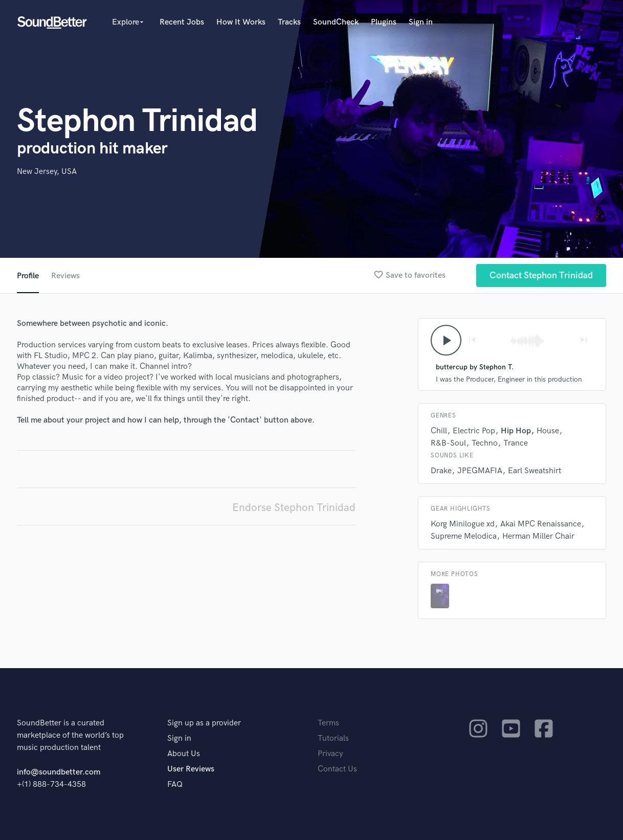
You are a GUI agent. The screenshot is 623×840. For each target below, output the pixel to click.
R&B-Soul (448, 443)
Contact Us (337, 769)
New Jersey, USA (47, 172)
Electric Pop (474, 431)
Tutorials (333, 738)
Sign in (421, 22)
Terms (328, 723)
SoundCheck (336, 22)
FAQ (175, 784)
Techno (485, 443)
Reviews (65, 276)
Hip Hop (516, 431)
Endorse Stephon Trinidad (294, 508)
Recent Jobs (182, 22)
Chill (439, 431)
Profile (28, 276)
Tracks (289, 22)
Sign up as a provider (204, 723)
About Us (184, 754)
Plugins (384, 22)
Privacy (330, 754)
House (548, 431)
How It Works (241, 22)
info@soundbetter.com (59, 772)
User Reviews (191, 769)
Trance (516, 443)
